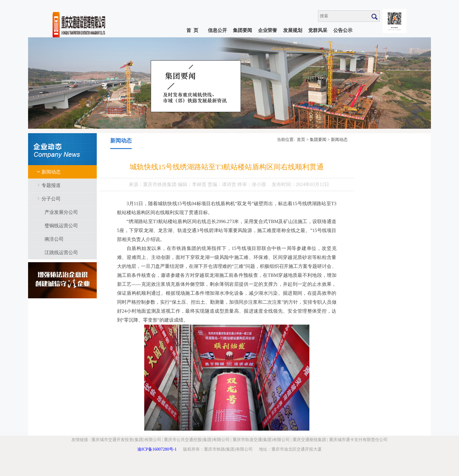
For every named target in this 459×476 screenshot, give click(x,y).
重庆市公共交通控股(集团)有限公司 (197, 440)
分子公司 (51, 199)
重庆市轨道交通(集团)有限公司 (261, 440)
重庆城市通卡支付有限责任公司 (358, 440)
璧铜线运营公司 (61, 226)
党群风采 (318, 30)
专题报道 (51, 185)
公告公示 (343, 30)
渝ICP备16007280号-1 (157, 449)
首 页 (192, 30)
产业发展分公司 (61, 212)
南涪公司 (54, 239)
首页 (301, 140)
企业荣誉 (268, 30)
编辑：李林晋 (193, 184)
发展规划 (293, 30)
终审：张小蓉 (252, 184)
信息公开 (217, 30)
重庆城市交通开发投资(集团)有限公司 (126, 440)
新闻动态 (51, 172)
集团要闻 (242, 30)
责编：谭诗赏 (222, 184)
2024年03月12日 (312, 184)
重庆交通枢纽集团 (309, 440)
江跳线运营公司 (61, 252)
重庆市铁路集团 (160, 184)
